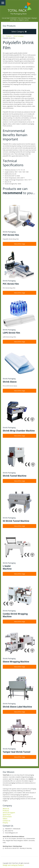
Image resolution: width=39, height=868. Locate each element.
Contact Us (6, 821)
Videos (5, 819)
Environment (7, 817)
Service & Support (9, 813)
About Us (6, 809)
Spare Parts (7, 815)
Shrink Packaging (18, 36)
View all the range (20, 244)
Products (9, 36)
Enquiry (5, 823)
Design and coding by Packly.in (13, 865)
